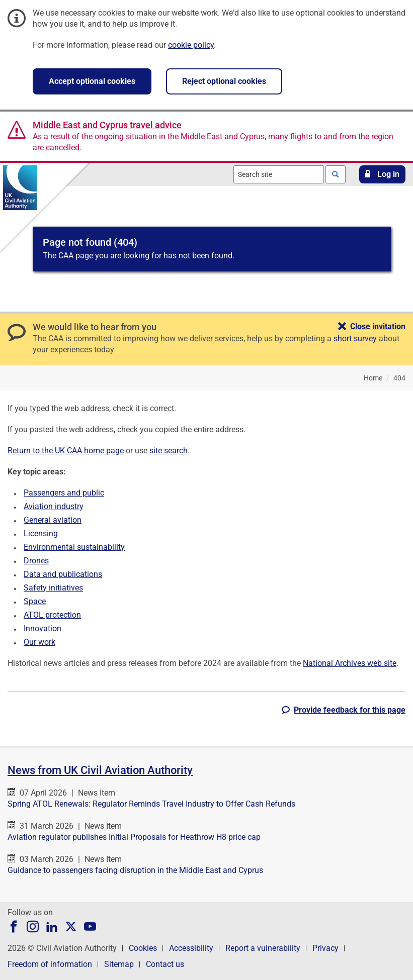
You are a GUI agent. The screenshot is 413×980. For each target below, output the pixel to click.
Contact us (165, 964)
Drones (36, 561)
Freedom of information (50, 964)
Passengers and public (64, 493)
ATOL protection (52, 615)
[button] (382, 174)
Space (35, 601)
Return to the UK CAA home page (66, 451)
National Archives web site (350, 663)
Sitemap (119, 964)
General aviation (53, 520)
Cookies (143, 948)
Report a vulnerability (263, 948)
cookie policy (191, 45)
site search (169, 451)
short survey (355, 338)
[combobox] (279, 174)
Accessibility (191, 948)
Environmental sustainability (74, 547)
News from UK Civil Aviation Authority (100, 770)
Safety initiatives (53, 588)
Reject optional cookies (224, 81)
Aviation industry (54, 506)
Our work (39, 642)
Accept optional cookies (92, 81)
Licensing (41, 533)
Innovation (43, 628)
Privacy (325, 948)
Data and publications (63, 574)
